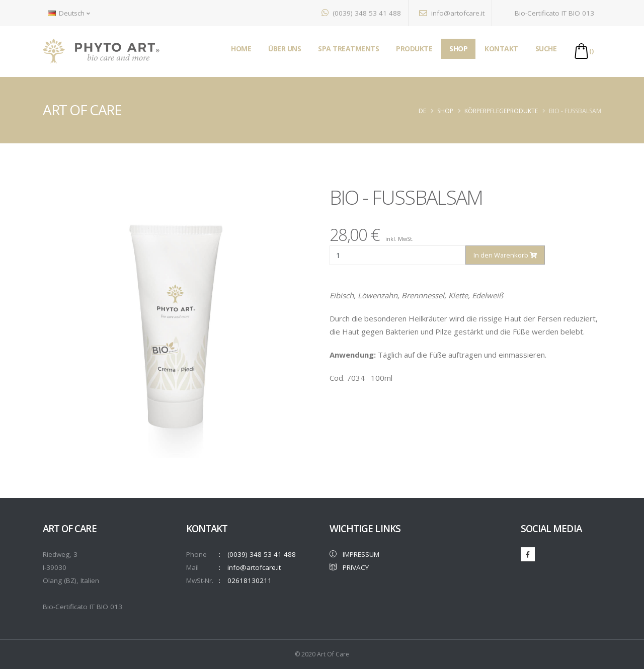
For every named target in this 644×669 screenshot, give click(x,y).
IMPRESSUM (354, 554)
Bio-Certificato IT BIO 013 (548, 13)
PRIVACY (349, 567)
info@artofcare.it (452, 13)
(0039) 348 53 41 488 (361, 13)
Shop (445, 111)
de (422, 111)
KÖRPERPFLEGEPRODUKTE (501, 111)
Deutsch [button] (69, 13)
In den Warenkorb (505, 255)
